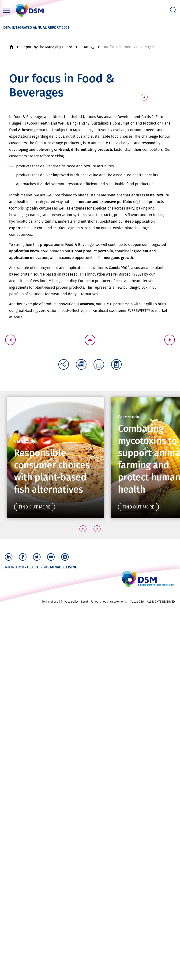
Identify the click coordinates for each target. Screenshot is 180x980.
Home (11, 47)
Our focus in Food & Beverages (128, 47)
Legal (84, 602)
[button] (83, 529)
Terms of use (50, 602)
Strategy (87, 47)
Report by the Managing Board (47, 47)
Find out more (35, 507)
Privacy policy (70, 602)
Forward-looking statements (109, 602)
